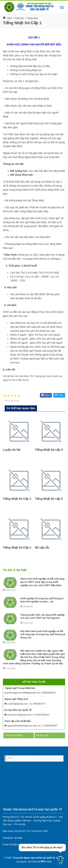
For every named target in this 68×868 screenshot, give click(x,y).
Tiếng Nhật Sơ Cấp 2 (17, 499)
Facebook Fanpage (24, 758)
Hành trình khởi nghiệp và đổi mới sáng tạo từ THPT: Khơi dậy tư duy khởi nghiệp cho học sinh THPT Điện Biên (42, 582)
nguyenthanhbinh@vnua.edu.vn (22, 726)
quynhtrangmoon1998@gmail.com (23, 693)
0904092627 (50, 726)
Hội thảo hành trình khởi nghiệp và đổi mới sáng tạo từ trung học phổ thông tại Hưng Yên (43, 634)
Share (46, 395)
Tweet (59, 395)
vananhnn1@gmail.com (18, 715)
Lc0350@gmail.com (16, 704)
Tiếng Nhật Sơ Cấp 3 (17, 548)
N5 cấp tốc (42, 548)
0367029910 (42, 715)
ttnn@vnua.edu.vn (20, 844)
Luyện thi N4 (12, 450)
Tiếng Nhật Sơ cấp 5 (49, 499)
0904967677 (38, 704)
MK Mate (47, 862)
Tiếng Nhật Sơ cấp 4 (49, 450)
